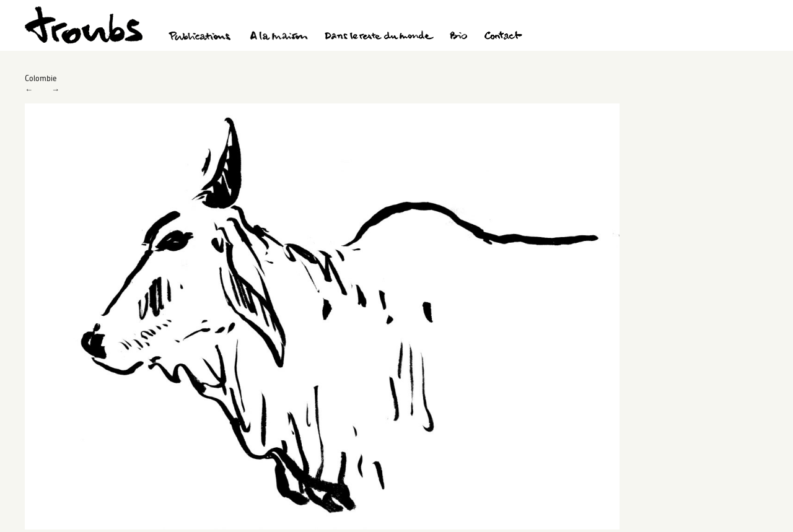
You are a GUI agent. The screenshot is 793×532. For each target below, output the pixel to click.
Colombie (41, 78)
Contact (503, 37)
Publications (201, 37)
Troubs (84, 25)
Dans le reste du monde (379, 37)
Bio (458, 37)
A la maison (279, 37)
